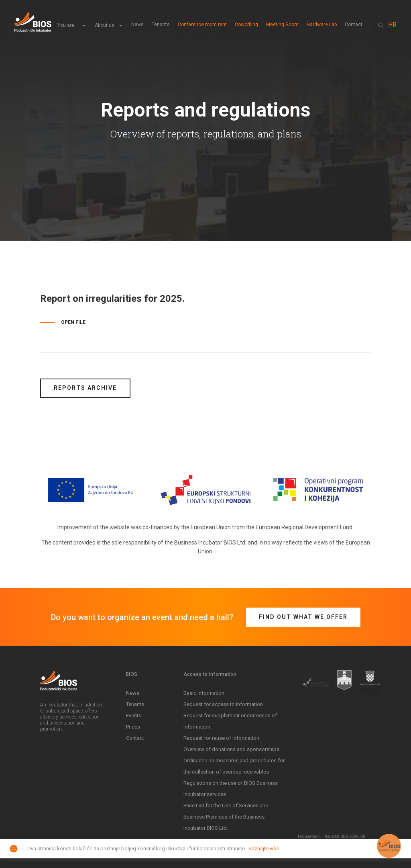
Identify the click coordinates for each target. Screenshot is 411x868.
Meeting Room (282, 25)
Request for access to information (223, 704)
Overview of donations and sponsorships (231, 749)
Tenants (161, 25)
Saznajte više (264, 849)
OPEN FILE (73, 322)
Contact (354, 25)
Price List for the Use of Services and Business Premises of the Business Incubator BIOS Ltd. (226, 817)
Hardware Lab (322, 25)
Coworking (246, 25)
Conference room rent (202, 25)
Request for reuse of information (221, 738)
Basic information (204, 693)
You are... (68, 26)
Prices (133, 727)
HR (392, 25)
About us (105, 26)
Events (134, 715)
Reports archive (85, 388)
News (137, 25)
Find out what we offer (303, 617)
